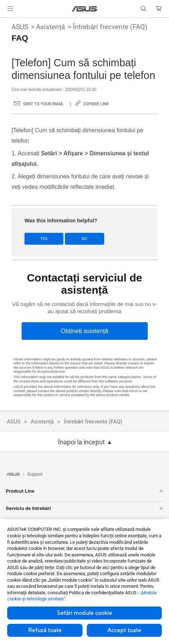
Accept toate (124, 630)
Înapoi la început (81, 442)
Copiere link (96, 104)
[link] (84, 9)
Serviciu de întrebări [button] (84, 508)
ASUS (20, 27)
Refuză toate (45, 630)
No (84, 239)
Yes (44, 239)
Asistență (50, 27)
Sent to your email (43, 104)
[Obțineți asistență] (85, 331)
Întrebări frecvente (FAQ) (110, 27)
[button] (10, 9)
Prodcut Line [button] (84, 491)
